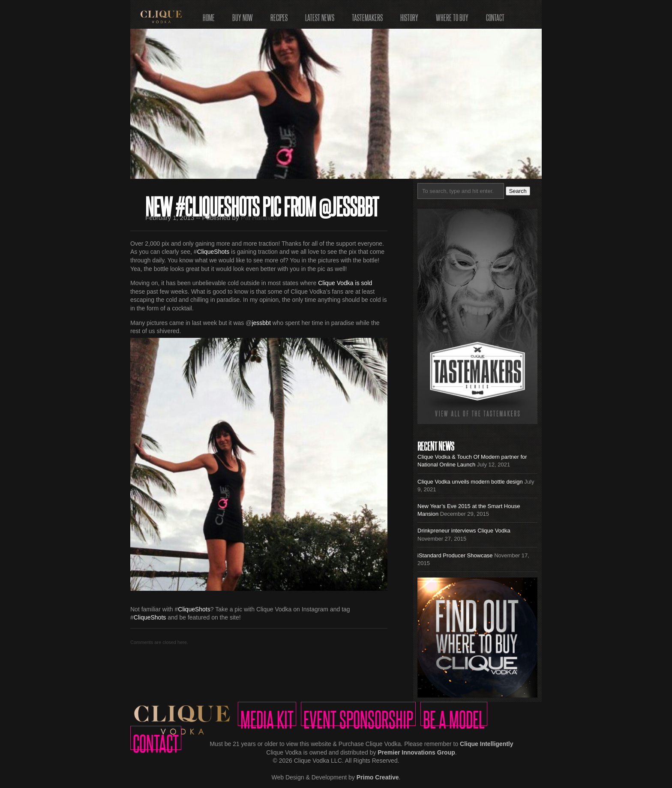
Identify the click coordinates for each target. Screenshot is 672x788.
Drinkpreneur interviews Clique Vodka (464, 531)
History (409, 15)
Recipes (279, 15)
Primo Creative (378, 777)
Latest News (320, 15)
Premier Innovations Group (416, 752)
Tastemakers (367, 15)
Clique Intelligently (486, 744)
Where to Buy (452, 15)
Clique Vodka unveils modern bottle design (470, 482)
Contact (495, 15)
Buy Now (243, 15)
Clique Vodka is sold (345, 283)
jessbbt (261, 323)
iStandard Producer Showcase (455, 555)
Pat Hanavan (259, 218)
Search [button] (518, 191)
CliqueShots (213, 252)
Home (209, 15)
